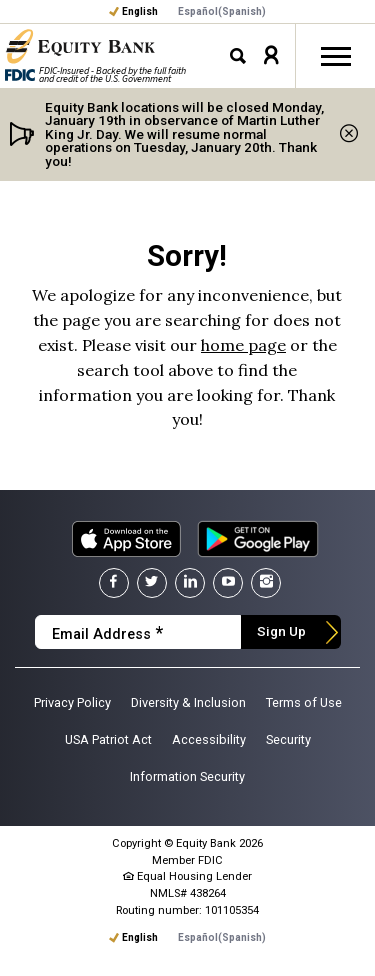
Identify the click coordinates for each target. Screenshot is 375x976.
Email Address (108, 633)
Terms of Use (304, 702)
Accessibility (209, 739)
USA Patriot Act (108, 739)
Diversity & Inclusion (188, 702)
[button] (271, 55)
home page (243, 345)
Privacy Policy (72, 702)
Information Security (187, 776)
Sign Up (281, 631)
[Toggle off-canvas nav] (335, 56)
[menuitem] (222, 12)
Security (288, 739)
